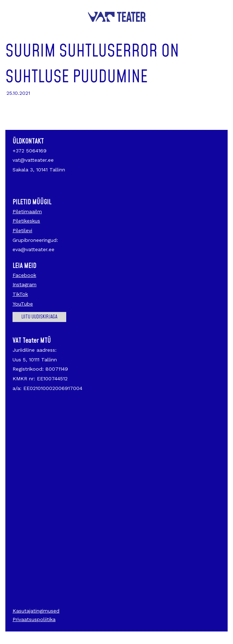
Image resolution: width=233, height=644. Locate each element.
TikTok (20, 294)
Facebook (24, 275)
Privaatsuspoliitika (34, 619)
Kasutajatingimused (36, 611)
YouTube (23, 304)
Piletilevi (22, 230)
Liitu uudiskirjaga (39, 317)
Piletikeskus (26, 221)
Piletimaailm (27, 211)
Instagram (25, 284)
